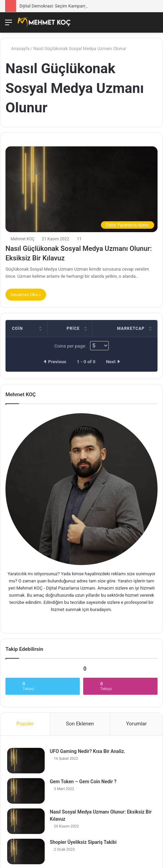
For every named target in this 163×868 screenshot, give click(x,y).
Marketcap (131, 328)
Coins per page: (81, 346)
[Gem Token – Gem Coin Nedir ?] (26, 791)
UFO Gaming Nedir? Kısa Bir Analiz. (87, 751)
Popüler (25, 724)
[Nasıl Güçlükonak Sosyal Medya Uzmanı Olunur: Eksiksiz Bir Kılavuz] (81, 189)
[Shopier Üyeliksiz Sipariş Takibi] (26, 851)
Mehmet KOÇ (23, 239)
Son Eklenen (80, 724)
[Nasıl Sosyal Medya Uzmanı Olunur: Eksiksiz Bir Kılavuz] (26, 821)
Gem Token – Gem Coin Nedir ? (83, 782)
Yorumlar (136, 724)
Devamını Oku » (26, 295)
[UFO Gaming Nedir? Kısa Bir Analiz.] (26, 761)
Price (73, 328)
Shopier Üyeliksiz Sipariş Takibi (83, 842)
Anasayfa (17, 49)
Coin (17, 328)
